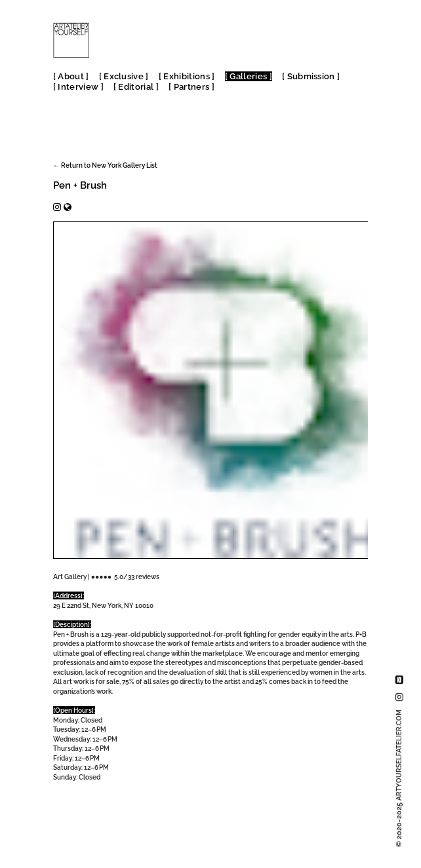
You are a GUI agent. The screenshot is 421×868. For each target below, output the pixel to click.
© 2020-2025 (399, 778)
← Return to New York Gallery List (105, 165)
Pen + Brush (80, 185)
